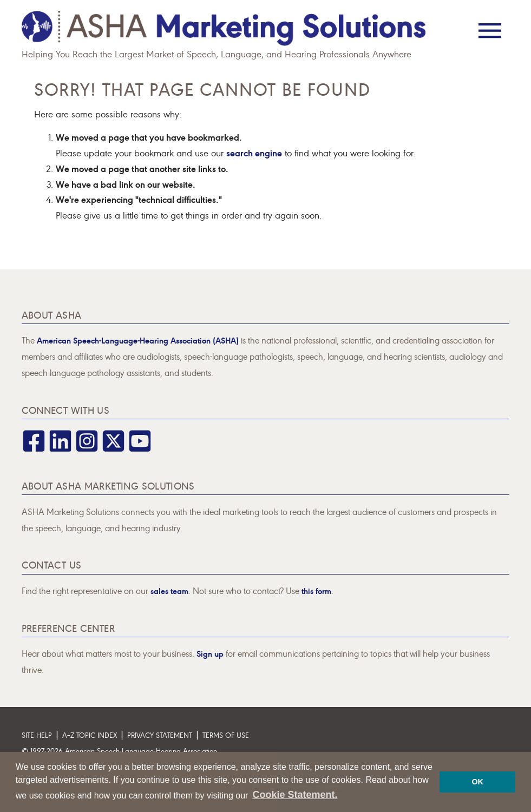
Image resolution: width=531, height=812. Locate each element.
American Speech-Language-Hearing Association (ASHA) (138, 340)
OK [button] (477, 782)
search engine (254, 152)
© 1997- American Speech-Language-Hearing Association (119, 751)
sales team (169, 590)
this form (316, 590)
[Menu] (490, 23)
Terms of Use (226, 735)
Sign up (210, 653)
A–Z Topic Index (90, 735)
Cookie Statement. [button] (295, 795)
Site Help (37, 735)
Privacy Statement (160, 735)
